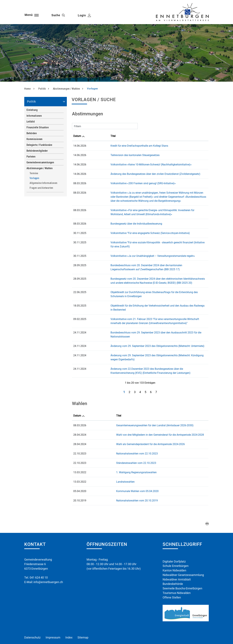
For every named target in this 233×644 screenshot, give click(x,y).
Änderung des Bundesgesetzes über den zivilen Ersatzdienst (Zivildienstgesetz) (134, 174)
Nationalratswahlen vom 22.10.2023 (114, 437)
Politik (31, 102)
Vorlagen (41, 178)
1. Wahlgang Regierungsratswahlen (113, 456)
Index (69, 622)
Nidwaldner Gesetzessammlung (183, 559)
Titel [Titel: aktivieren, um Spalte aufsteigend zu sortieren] (91, 136)
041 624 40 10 (39, 561)
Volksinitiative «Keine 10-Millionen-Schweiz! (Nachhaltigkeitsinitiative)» (129, 165)
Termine (34, 173)
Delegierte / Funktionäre (39, 145)
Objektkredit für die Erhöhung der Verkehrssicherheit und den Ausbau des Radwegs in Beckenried (144, 302)
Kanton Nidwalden (174, 554)
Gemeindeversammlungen (40, 162)
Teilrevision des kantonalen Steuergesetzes (113, 155)
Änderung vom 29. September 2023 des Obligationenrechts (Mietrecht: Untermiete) (136, 334)
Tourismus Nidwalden (177, 577)
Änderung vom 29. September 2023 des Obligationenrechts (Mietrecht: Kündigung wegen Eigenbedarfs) (148, 343)
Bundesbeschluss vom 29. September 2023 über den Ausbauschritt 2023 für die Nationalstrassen (144, 324)
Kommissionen (35, 139)
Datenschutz (32, 622)
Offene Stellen (172, 582)
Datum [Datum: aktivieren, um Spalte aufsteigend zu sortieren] (77, 136)
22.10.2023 (80, 437)
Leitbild (31, 121)
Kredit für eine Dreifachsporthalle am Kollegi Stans (118, 146)
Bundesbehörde (173, 568)
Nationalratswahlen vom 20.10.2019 (114, 484)
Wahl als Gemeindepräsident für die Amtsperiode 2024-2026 (128, 428)
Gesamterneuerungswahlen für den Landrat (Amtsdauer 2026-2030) (132, 409)
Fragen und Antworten (41, 188)
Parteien (31, 156)
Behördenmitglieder (37, 151)
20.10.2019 (80, 484)
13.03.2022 (80, 456)
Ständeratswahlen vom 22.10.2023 (113, 447)
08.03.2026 (80, 409)
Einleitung (32, 110)
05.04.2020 (80, 475)
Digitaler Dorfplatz (174, 545)
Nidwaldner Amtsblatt (177, 563)
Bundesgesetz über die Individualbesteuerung (115, 224)
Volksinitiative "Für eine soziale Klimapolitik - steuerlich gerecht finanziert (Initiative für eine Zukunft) (146, 242)
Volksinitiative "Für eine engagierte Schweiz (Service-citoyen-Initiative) (128, 233)
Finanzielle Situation (38, 127)
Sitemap (83, 622)
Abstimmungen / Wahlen (40, 168)
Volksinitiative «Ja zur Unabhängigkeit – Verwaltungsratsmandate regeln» (131, 252)
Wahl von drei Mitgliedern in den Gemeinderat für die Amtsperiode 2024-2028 (137, 419)
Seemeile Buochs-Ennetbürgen (182, 572)
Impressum (53, 622)
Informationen (34, 116)
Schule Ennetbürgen (176, 550)
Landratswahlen (102, 466)
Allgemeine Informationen (43, 183)
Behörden (32, 133)
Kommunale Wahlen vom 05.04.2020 (114, 475)
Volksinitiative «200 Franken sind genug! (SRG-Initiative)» (121, 183)
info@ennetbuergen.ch (48, 566)
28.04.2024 (80, 419)
